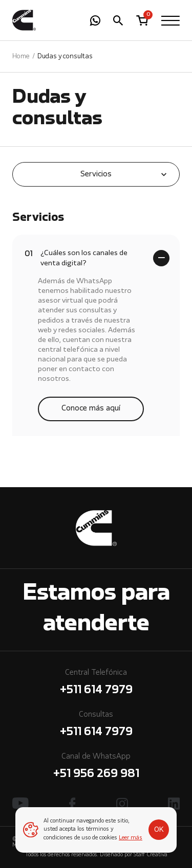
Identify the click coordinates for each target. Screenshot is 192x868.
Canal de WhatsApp (96, 768)
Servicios (96, 174)
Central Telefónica (96, 684)
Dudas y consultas (65, 56)
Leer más (131, 838)
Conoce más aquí (91, 408)
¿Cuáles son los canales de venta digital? (76, 257)
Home (21, 56)
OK (159, 830)
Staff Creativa (151, 855)
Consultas (96, 726)
